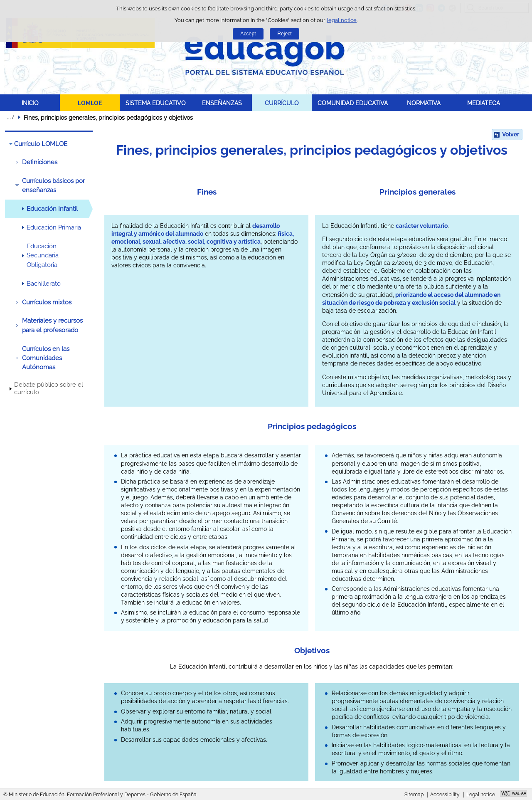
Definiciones (40, 162)
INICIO (30, 103)
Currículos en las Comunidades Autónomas (46, 358)
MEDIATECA (484, 103)
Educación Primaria (54, 227)
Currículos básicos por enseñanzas (53, 185)
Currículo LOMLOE (41, 144)
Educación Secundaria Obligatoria (43, 256)
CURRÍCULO (282, 103)
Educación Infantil (52, 209)
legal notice (342, 20)
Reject (284, 34)
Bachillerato (44, 284)
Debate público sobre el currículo (49, 388)
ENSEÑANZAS (222, 103)
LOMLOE (90, 103)
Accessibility (445, 795)
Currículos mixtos (47, 302)
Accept (248, 34)
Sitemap (414, 795)
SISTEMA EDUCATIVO (156, 103)
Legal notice (481, 795)
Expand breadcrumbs (10, 117)
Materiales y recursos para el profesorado (52, 325)
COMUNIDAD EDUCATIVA (353, 103)
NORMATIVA (424, 103)
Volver (511, 134)
